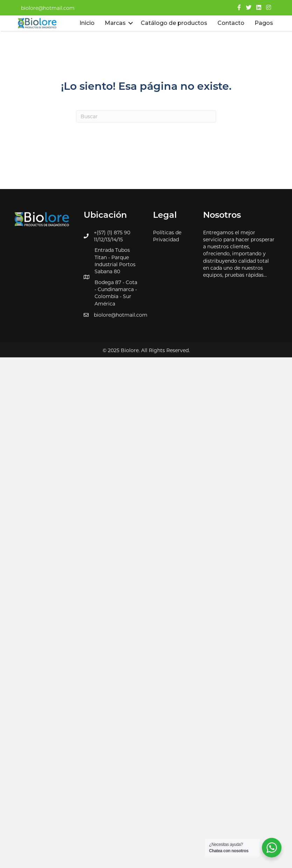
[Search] (146, 116)
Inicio (87, 23)
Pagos (264, 23)
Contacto (231, 23)
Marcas (115, 23)
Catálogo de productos (174, 23)
